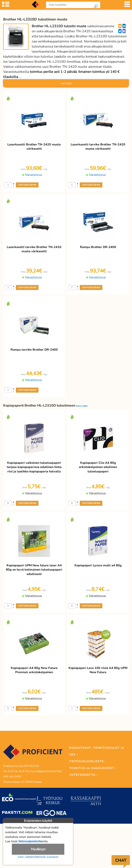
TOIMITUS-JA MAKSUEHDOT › (93, 768)
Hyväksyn (38, 849)
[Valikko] (127, 6)
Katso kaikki (82, 406)
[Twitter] (120, 31)
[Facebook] (124, 31)
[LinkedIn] (124, 26)
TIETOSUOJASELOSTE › (88, 761)
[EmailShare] (120, 26)
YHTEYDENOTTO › (83, 775)
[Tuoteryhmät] (6, 6)
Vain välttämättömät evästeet (38, 857)
